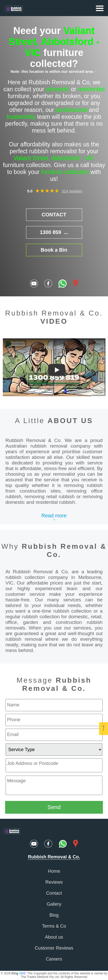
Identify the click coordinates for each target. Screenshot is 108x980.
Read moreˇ (54, 518)
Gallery (54, 904)
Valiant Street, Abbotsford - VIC (54, 42)
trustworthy (21, 117)
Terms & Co (54, 926)
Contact (54, 893)
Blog (54, 915)
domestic (58, 89)
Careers (54, 959)
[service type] (54, 750)
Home (54, 871)
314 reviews (72, 191)
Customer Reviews (54, 948)
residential (91, 89)
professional (71, 110)
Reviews (54, 882)
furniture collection (65, 172)
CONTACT (54, 215)
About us (54, 937)
